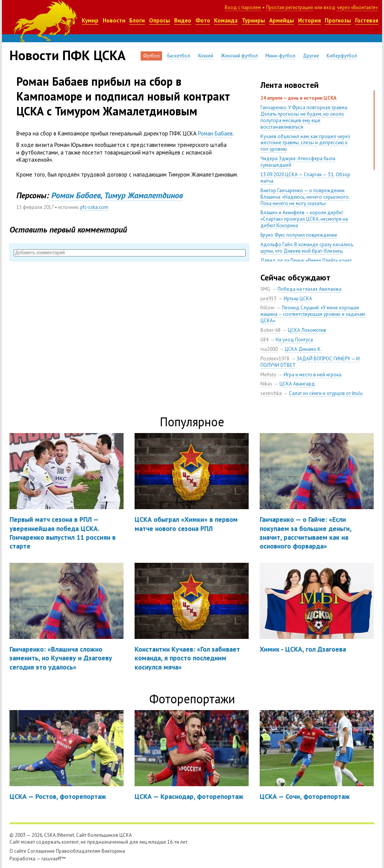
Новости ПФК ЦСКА (67, 55)
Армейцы (282, 20)
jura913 (268, 299)
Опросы (159, 20)
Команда (226, 20)
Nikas (266, 384)
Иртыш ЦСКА (298, 299)
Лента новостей (290, 85)
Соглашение (41, 851)
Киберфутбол (342, 56)
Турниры (253, 20)
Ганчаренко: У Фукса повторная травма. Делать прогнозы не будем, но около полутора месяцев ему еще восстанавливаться (304, 117)
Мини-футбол (280, 56)
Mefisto (268, 375)
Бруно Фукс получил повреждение (299, 235)
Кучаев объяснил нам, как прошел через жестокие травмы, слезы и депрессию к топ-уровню (305, 143)
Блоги (137, 20)
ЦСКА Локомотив (307, 330)
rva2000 (269, 349)
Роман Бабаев (215, 133)
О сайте (18, 851)
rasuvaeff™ (54, 859)
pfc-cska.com (94, 207)
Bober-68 (271, 330)
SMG (265, 289)
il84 (264, 340)
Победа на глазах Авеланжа (309, 289)
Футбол (151, 56)
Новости (114, 20)
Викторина (113, 851)
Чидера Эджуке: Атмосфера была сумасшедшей (298, 162)
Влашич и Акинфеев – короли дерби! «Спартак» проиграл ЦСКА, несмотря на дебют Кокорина (304, 219)
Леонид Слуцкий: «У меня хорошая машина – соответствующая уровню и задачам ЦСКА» (313, 314)
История (309, 20)
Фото (203, 20)
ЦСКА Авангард (297, 384)
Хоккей (205, 56)
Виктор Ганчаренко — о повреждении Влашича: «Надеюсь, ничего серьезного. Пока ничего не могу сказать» (305, 197)
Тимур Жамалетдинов (144, 195)
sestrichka (271, 393)
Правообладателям (78, 851)
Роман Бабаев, (77, 195)
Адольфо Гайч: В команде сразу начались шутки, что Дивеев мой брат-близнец (307, 248)
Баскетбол (179, 56)
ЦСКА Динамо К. (303, 349)
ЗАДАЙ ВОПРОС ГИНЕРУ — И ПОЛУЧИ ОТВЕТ (310, 362)
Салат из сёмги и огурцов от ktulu (326, 393)
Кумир (90, 20)
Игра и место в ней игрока (313, 375)
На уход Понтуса (294, 340)
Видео (183, 20)
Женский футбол (239, 56)
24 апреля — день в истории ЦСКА (298, 98)
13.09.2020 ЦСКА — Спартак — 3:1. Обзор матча (305, 178)
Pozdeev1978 (275, 359)
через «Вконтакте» (357, 7)
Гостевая (367, 20)
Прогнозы (338, 20)
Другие (311, 56)
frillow (267, 308)
